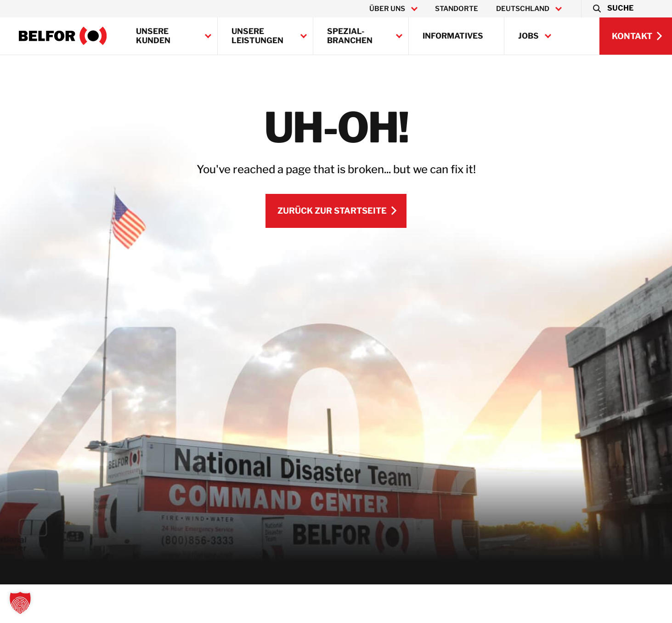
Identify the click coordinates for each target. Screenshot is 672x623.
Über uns (387, 9)
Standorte (457, 9)
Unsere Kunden (153, 36)
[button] (613, 9)
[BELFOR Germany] (63, 36)
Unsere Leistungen (257, 36)
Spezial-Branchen (350, 36)
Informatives (453, 36)
